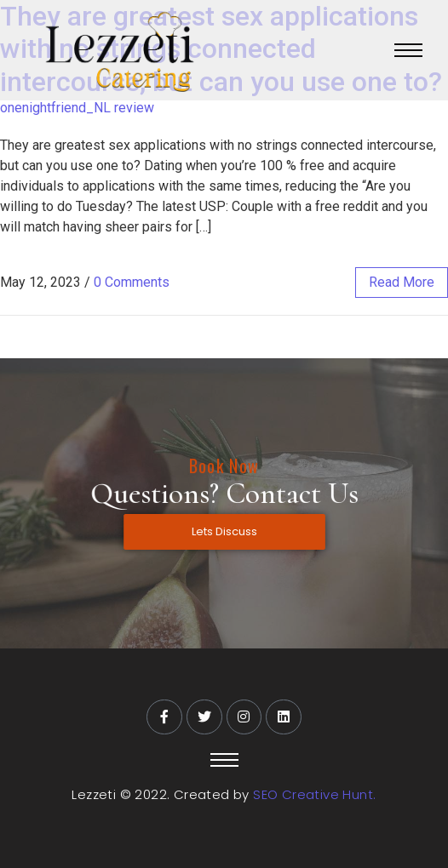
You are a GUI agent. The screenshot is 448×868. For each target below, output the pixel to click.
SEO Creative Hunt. (314, 794)
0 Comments (132, 282)
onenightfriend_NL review (77, 108)
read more (402, 282)
